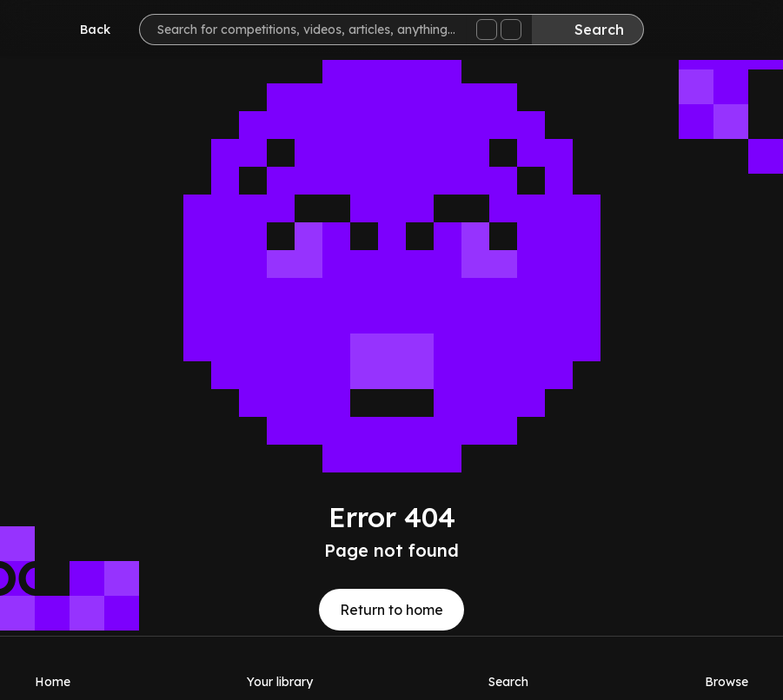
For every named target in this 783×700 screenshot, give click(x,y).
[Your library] (280, 668)
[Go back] (83, 30)
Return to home (391, 610)
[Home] (53, 668)
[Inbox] (682, 31)
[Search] (587, 30)
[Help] (734, 31)
